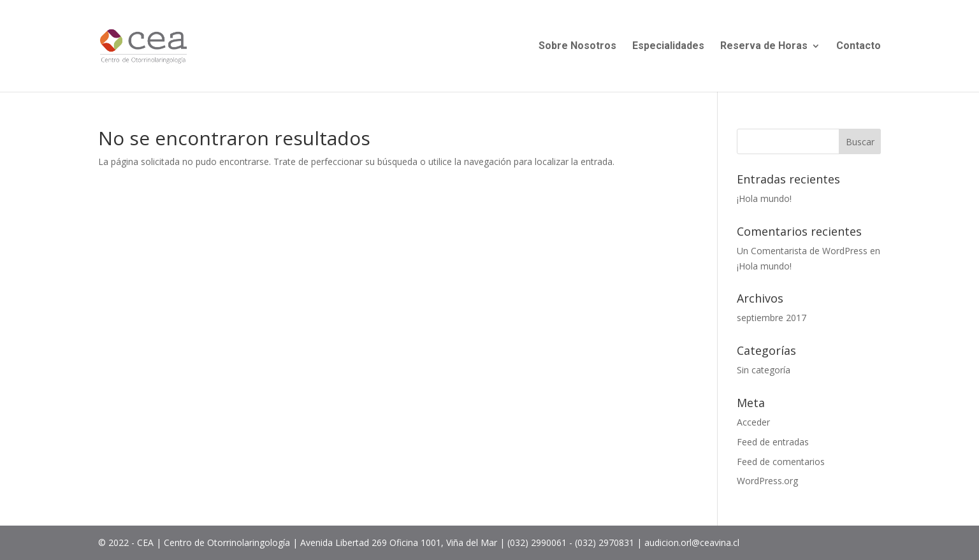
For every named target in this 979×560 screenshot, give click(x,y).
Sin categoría (764, 370)
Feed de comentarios (781, 462)
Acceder (753, 422)
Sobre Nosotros (577, 47)
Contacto (859, 47)
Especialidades (668, 47)
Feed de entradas (773, 442)
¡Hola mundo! (764, 198)
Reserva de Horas (764, 47)
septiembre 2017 (772, 318)
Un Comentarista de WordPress (802, 251)
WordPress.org (767, 481)
